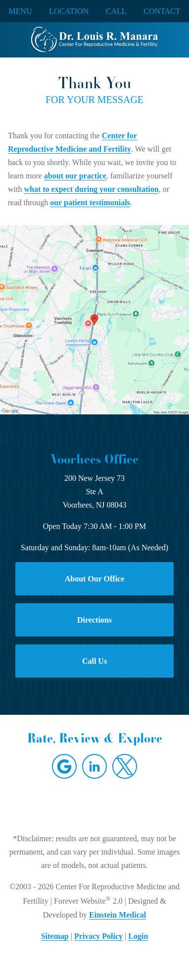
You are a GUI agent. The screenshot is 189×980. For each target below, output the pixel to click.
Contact (162, 11)
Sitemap (55, 936)
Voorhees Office (94, 459)
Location (69, 11)
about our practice (75, 176)
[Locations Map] (94, 319)
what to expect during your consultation (91, 189)
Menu (20, 11)
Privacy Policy (98, 936)
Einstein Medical (118, 915)
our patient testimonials (90, 202)
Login (138, 936)
